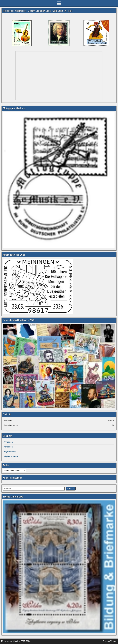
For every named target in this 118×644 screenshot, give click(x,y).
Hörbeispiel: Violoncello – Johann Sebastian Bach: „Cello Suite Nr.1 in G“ (38, 11)
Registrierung (10, 451)
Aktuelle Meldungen (12, 478)
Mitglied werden (11, 456)
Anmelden (8, 442)
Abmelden (8, 447)
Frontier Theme (110, 641)
